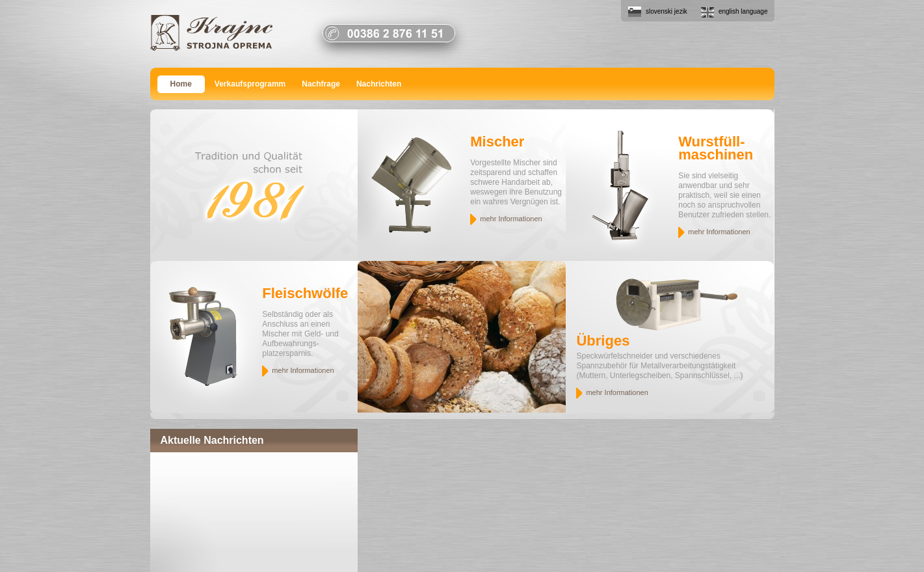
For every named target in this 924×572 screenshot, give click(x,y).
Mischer (497, 142)
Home (181, 84)
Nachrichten (379, 84)
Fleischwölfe (305, 293)
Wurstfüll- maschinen (716, 148)
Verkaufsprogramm (250, 84)
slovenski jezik (667, 11)
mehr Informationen (511, 219)
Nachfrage (321, 84)
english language (743, 11)
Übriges (603, 341)
